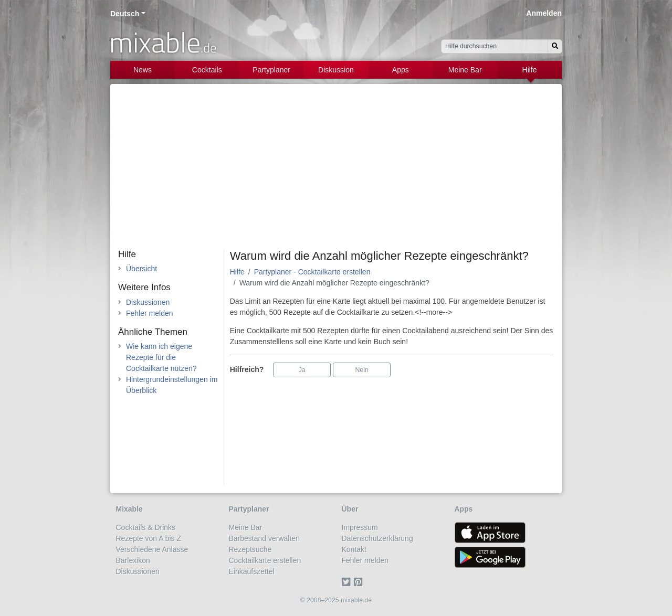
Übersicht (141, 269)
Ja (302, 370)
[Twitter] (348, 582)
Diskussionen (148, 302)
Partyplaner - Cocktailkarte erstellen (312, 272)
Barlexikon (133, 560)
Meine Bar (465, 70)
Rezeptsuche (250, 549)
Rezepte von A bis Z (149, 538)
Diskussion (336, 70)
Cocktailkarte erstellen (265, 560)
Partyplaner (271, 70)
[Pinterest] (360, 582)
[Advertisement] (336, 171)
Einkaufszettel (252, 571)
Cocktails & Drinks (146, 527)
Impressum (360, 527)
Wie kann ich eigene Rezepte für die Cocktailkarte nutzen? (161, 357)
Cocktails (207, 70)
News (143, 70)
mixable (163, 42)
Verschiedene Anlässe (152, 549)
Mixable (129, 509)
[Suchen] (555, 46)
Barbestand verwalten (264, 538)
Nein (362, 370)
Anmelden (544, 13)
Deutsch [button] (125, 14)
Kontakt (354, 549)
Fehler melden (150, 313)
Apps (401, 70)
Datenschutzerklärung (377, 538)
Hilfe (530, 70)
